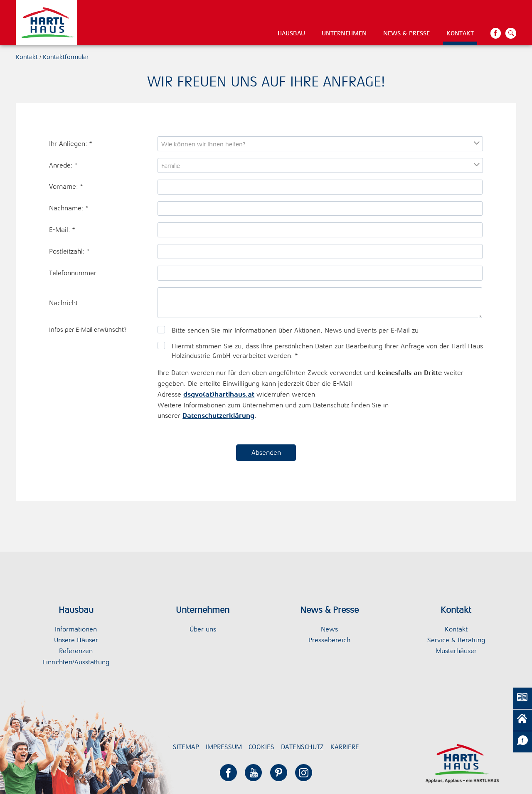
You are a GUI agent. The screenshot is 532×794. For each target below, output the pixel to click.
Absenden (266, 452)
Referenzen (76, 651)
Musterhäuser (456, 651)
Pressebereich (329, 640)
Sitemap (186, 747)
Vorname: (66, 186)
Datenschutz (302, 747)
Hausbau (291, 33)
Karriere (345, 747)
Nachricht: (64, 303)
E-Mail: (62, 230)
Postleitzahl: (69, 251)
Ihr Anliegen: (70, 144)
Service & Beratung (456, 640)
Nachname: (69, 208)
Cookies (261, 747)
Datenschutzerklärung (218, 415)
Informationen (76, 629)
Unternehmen (344, 33)
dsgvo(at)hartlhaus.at (219, 394)
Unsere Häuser (76, 640)
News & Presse (406, 33)
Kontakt (460, 33)
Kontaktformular (66, 57)
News (329, 629)
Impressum (224, 747)
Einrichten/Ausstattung (76, 662)
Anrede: (63, 165)
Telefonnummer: (74, 273)
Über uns (203, 629)
